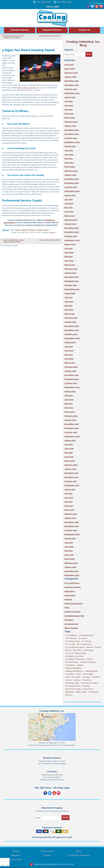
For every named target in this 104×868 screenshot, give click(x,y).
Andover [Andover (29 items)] (90, 647)
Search (89, 54)
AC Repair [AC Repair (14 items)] (83, 638)
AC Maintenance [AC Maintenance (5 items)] (86, 635)
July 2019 (69, 395)
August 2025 (70, 97)
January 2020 (70, 371)
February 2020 (71, 367)
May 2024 (69, 159)
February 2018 (71, 465)
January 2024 (70, 175)
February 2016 (71, 563)
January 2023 (70, 224)
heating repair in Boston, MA (28, 88)
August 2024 (70, 146)
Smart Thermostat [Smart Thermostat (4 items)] (73, 689)
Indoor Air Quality (72, 612)
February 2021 (71, 318)
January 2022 (70, 273)
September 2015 (72, 575)
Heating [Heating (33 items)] (80, 665)
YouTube (97, 7)
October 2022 (71, 236)
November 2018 (72, 428)
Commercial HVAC (73, 587)
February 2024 (71, 171)
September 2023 (72, 191)
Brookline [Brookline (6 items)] (77, 650)
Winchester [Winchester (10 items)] (94, 692)
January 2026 (70, 77)
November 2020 (72, 330)
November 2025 (72, 85)
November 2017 (71, 477)
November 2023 (72, 183)
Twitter (92, 7)
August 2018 (70, 440)
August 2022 (70, 244)
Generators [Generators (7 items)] (70, 665)
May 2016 (69, 551)
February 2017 (71, 514)
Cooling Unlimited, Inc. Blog (83, 43)
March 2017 (69, 510)
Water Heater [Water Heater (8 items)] (81, 692)
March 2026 (70, 69)
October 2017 (71, 481)
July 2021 (69, 297)
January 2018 (70, 469)
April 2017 (69, 506)
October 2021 (71, 285)
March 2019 (70, 412)
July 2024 (69, 150)
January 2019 (70, 420)
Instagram (101, 7)
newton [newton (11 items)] (69, 680)
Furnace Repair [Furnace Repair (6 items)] (72, 662)
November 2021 (72, 281)
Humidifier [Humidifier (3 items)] (70, 674)
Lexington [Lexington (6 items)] (87, 677)
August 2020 (70, 342)
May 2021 (69, 306)
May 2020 (69, 355)
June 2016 (69, 547)
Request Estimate (52, 30)
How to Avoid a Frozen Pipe (49, 36)
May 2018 (69, 453)
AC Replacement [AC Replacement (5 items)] (73, 641)
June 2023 (69, 203)
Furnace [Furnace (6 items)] (90, 659)
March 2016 (70, 559)
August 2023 (70, 195)
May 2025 (69, 110)
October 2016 (71, 530)
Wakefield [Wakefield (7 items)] (70, 692)
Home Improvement (74, 603)
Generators (70, 591)
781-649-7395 (65, 2)
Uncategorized (71, 624)
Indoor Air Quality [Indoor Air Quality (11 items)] (73, 677)
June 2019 (69, 400)
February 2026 (71, 73)
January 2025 (70, 126)
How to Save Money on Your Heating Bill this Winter (14, 36)
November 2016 (72, 526)
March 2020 (70, 363)
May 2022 (69, 257)
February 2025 (71, 122)
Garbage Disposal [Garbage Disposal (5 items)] (88, 662)
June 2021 (69, 302)
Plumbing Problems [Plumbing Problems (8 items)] (90, 683)
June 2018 (69, 449)
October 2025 (71, 89)
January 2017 (70, 518)
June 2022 (69, 252)
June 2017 (69, 498)
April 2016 (69, 555)
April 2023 (69, 212)
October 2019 (71, 383)
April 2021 (69, 310)
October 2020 (71, 334)
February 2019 (71, 416)
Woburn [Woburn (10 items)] (69, 695)
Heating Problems (29, 230)
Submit (66, 817)
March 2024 (70, 167)
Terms (7, 865)
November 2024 (72, 134)
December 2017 (71, 473)
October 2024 (71, 138)
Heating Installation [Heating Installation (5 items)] (73, 668)
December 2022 (72, 228)
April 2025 (69, 114)
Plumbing (69, 620)
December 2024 (72, 130)
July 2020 (69, 347)
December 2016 (72, 522)
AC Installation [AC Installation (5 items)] (71, 635)
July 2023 (69, 199)
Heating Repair (43, 230)
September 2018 (72, 436)
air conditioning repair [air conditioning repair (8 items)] (75, 647)
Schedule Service (20, 30)
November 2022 (72, 232)
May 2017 (68, 502)
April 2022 (69, 261)
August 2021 (70, 293)
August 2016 (70, 538)
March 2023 (70, 216)
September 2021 (72, 289)
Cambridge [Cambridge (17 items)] (88, 650)
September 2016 (72, 534)
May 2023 (69, 208)
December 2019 (72, 375)
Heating (52, 232)
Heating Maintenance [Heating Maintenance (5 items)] (74, 671)
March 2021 (70, 314)
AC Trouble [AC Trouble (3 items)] (70, 644)
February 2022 (71, 269)
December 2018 (72, 424)
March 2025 (70, 118)
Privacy (3, 865)
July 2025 (69, 101)
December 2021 (72, 277)
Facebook (87, 7)
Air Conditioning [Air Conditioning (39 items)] (84, 644)
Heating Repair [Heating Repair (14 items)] (91, 671)
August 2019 (70, 391)
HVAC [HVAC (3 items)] (78, 674)
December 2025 (72, 81)
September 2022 (72, 240)
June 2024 (69, 154)
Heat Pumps (70, 595)
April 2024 (69, 163)
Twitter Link (6, 230)
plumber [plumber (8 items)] (77, 680)
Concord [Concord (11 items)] (69, 653)
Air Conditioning (72, 583)
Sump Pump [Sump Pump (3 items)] (88, 689)
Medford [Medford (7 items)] (96, 677)
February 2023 (71, 220)
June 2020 (69, 351)
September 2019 (72, 387)
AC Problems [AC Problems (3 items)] (71, 638)
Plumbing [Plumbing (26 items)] (87, 680)
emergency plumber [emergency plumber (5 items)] (74, 656)
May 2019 (69, 404)
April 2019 (69, 408)
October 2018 (71, 432)
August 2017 (70, 489)
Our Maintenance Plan (74, 616)
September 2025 (72, 93)
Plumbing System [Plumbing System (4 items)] (73, 686)
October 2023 (71, 187)
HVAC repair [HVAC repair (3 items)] (88, 674)
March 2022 (70, 265)
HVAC (67, 608)
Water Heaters (71, 628)
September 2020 (72, 338)
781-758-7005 (43, 2)
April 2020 (69, 359)
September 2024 (72, 142)
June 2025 (69, 105)
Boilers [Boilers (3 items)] (98, 647)
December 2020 (72, 326)
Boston (18, 230)
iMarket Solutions (41, 865)
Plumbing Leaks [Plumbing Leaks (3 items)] (72, 683)
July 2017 (68, 493)
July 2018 (69, 444)
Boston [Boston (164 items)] (68, 650)
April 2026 (69, 65)
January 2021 (70, 322)
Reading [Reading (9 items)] (86, 686)
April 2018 (69, 457)
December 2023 (72, 179)
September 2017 (72, 485)
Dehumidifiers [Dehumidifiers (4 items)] (81, 653)
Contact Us (84, 30)
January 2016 (70, 567)
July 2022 (69, 248)
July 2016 (69, 543)
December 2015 (71, 571)
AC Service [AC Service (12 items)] (86, 641)
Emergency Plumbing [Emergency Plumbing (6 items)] (75, 659)
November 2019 (72, 379)
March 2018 (70, 461)
